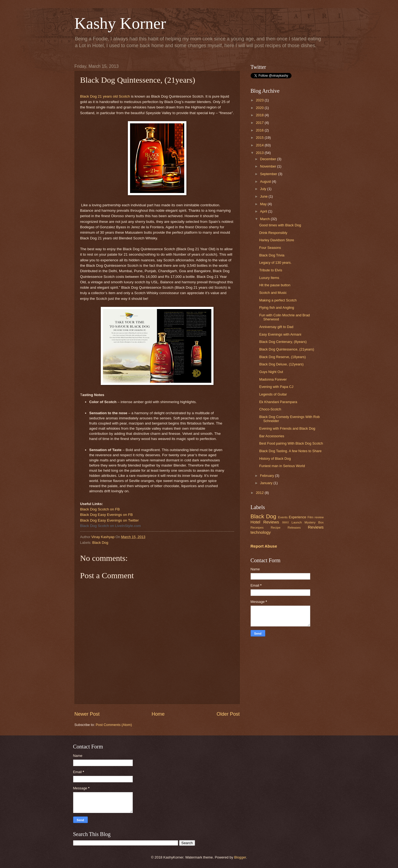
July (264, 189)
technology (261, 532)
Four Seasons (270, 248)
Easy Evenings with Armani (280, 334)
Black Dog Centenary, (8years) (283, 342)
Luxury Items (269, 278)
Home (158, 714)
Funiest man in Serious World (282, 466)
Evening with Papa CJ (276, 387)
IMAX (285, 523)
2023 (260, 100)
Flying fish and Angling (277, 308)
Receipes (257, 528)
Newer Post (87, 714)
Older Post (228, 714)
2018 (260, 115)
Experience (297, 517)
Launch (297, 522)
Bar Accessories (272, 436)
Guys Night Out (271, 372)
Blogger (240, 857)
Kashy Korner (120, 23)
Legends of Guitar (273, 394)
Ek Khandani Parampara (278, 402)
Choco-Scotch (270, 409)
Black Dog (100, 543)
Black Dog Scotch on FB (100, 509)
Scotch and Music (273, 293)
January (267, 483)
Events (283, 517)
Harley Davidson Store (277, 240)
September (269, 174)
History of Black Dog (275, 459)
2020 (260, 108)
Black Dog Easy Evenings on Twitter (110, 520)
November (269, 166)
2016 (260, 130)
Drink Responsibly (273, 233)
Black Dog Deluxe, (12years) (281, 364)
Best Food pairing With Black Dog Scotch (291, 443)
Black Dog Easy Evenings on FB (107, 515)
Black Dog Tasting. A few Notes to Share (290, 451)
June (264, 196)
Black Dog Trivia (272, 255)
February (268, 476)
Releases (294, 528)
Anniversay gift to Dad (276, 327)
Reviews (316, 527)
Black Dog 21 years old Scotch (105, 96)
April (264, 211)
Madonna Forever (273, 379)
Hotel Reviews (265, 522)
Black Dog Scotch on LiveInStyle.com (111, 526)
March (265, 219)
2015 (260, 138)
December (269, 159)
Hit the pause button (275, 285)
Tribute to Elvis (271, 270)
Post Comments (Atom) (114, 725)
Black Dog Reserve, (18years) (283, 357)
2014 (260, 145)
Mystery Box (314, 522)
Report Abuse (264, 546)
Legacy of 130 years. (276, 263)
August (266, 181)
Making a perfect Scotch (278, 300)
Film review (316, 517)
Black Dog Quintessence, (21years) (287, 349)
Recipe (276, 528)
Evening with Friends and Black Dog (287, 428)
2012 (260, 493)
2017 (260, 123)
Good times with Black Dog (280, 225)
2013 (260, 153)
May (264, 204)
